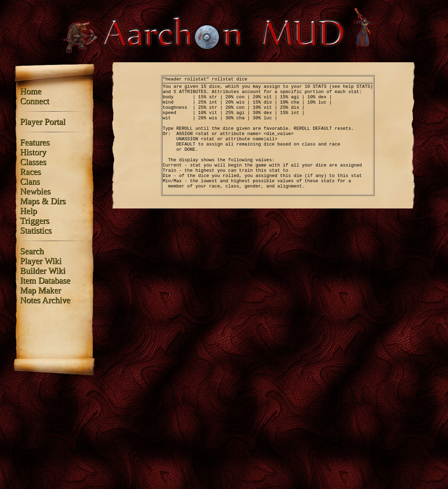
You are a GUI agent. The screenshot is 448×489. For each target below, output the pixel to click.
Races (30, 172)
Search (32, 251)
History (33, 152)
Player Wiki (41, 261)
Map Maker (40, 290)
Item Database (45, 280)
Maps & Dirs (43, 201)
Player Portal (43, 122)
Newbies (35, 191)
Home (31, 91)
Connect (34, 101)
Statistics (36, 230)
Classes (33, 162)
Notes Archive (45, 300)
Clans (30, 181)
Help (29, 211)
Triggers (35, 221)
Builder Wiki (43, 271)
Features (35, 142)
